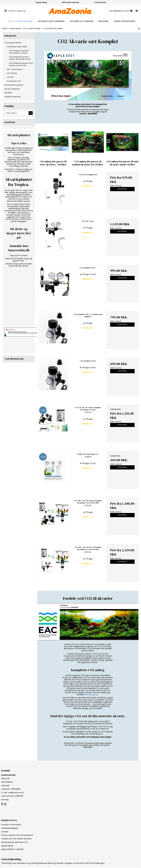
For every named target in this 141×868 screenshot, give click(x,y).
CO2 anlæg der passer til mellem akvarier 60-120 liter (20, 58)
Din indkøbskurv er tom (121, 11)
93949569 (16, 789)
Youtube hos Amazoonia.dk (19, 248)
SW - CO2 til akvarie (14, 69)
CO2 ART (10, 77)
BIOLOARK (103, 21)
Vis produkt (122, 189)
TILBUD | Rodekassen (124, 21)
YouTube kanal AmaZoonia (21, 153)
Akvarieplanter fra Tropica (19, 182)
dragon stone (20, 215)
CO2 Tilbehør (12, 73)
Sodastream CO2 (14, 81)
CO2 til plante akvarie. (20, 21)
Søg (31, 113)
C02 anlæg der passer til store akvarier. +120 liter (19, 52)
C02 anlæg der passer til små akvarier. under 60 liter (21, 64)
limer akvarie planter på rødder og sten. (19, 200)
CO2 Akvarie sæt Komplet (17, 47)
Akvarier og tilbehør (81, 21)
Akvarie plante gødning (51, 21)
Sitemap (5, 800)
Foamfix (28, 219)
